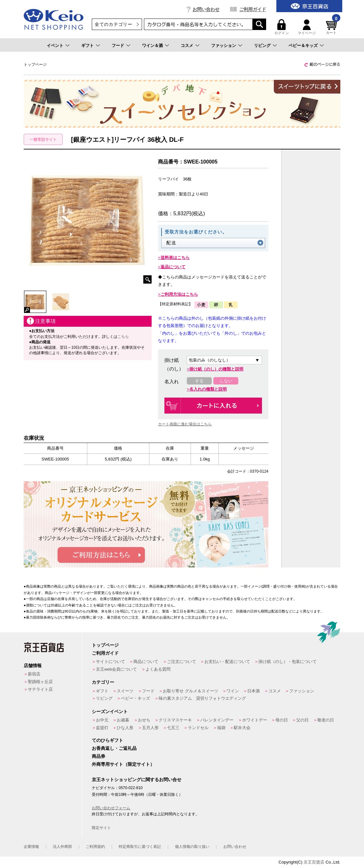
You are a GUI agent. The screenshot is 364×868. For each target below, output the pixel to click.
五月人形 (150, 728)
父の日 (302, 720)
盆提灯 (102, 728)
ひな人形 (125, 728)
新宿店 (34, 674)
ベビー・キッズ (135, 698)
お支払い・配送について (227, 662)
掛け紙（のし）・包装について (288, 662)
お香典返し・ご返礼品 (114, 748)
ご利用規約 (95, 847)
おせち (144, 720)
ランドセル (198, 728)
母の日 (282, 720)
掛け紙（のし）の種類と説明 (216, 369)
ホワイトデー (255, 720)
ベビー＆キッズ (303, 46)
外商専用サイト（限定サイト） (123, 764)
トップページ (105, 645)
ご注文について (182, 662)
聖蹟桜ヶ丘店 (40, 682)
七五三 (173, 728)
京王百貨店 (314, 862)
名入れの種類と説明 (208, 389)
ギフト (87, 46)
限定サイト (101, 828)
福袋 (221, 728)
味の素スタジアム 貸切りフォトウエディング (202, 698)
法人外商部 (62, 847)
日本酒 (253, 691)
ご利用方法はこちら (179, 294)
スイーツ (125, 691)
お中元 (102, 720)
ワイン (233, 691)
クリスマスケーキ (175, 720)
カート (332, 27)
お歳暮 (123, 720)
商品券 (99, 756)
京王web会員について (116, 669)
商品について (146, 662)
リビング (262, 46)
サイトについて (111, 662)
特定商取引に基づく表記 (140, 847)
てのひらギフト (107, 740)
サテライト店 (40, 689)
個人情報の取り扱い (192, 847)
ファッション (224, 46)
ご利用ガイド (253, 9)
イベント (55, 46)
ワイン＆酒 (152, 46)
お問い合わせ (206, 9)
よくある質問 (158, 669)
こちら (123, 337)
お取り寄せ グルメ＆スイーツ (190, 691)
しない (226, 381)
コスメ (187, 46)
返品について (173, 267)
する (199, 381)
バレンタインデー (217, 720)
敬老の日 (326, 720)
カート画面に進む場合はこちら (185, 424)
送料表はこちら (175, 258)
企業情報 (31, 847)
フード (118, 46)
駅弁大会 (242, 728)
